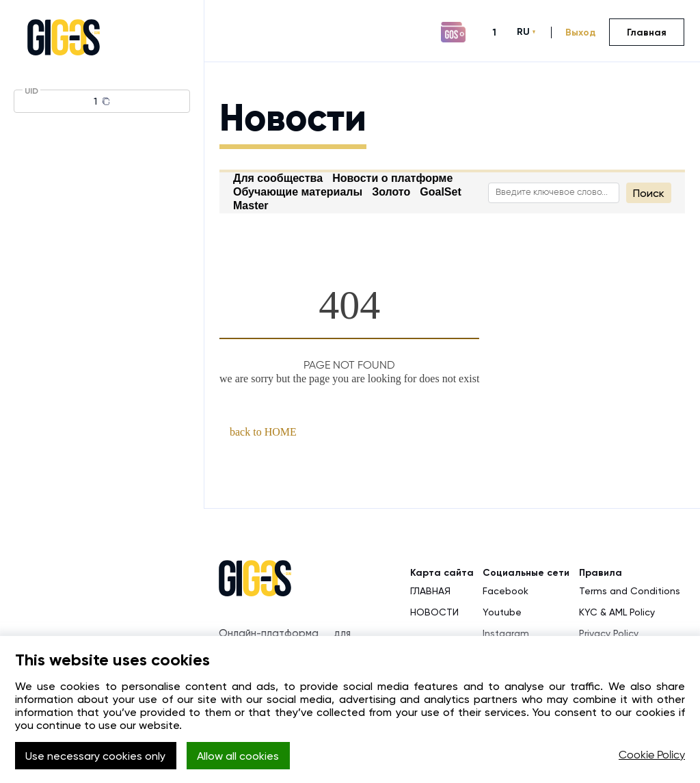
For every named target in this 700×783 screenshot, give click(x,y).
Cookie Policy (652, 756)
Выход (580, 32)
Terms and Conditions (630, 591)
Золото (391, 192)
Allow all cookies (238, 756)
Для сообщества (278, 178)
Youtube (502, 612)
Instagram (506, 633)
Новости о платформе (392, 178)
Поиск (649, 193)
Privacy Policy (609, 633)
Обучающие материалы (298, 192)
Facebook (506, 591)
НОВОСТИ (434, 612)
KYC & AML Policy (617, 612)
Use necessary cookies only (95, 756)
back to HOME (263, 432)
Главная (647, 32)
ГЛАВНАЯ (430, 591)
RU (523, 32)
